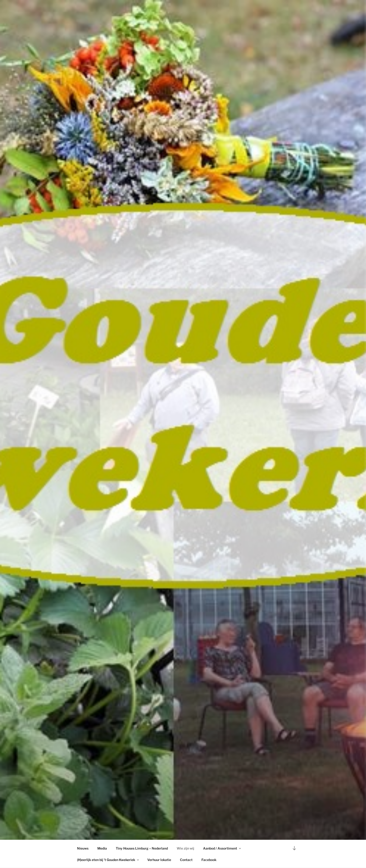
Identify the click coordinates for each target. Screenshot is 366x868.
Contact (186, 860)
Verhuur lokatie (159, 860)
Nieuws (83, 848)
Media (102, 848)
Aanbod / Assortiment (222, 848)
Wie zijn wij (185, 848)
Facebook (209, 860)
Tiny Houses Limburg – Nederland (142, 848)
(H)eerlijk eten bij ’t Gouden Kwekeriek (108, 860)
